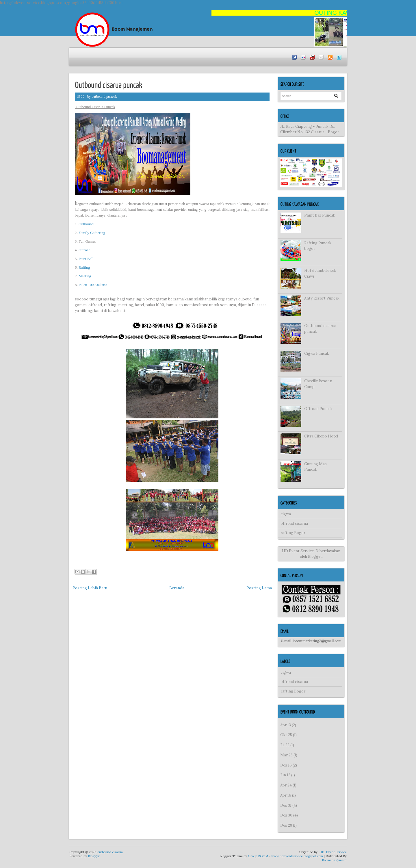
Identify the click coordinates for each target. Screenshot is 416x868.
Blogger (315, 556)
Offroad (84, 250)
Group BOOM (258, 856)
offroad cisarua (294, 523)
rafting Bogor (293, 533)
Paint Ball (86, 259)
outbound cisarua (110, 852)
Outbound (86, 224)
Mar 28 (286, 755)
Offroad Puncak (318, 409)
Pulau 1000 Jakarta (93, 285)
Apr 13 (286, 725)
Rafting (84, 267)
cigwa (286, 514)
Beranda (177, 588)
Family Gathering (92, 233)
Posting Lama (259, 588)
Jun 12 (285, 775)
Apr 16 (286, 795)
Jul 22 (285, 745)
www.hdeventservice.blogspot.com (297, 856)
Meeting (85, 276)
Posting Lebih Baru (90, 588)
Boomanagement (334, 860)
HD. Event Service (333, 852)
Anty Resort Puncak (322, 298)
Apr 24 (286, 785)
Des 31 (286, 805)
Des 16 (286, 765)
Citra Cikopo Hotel (321, 436)
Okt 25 (286, 735)
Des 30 (286, 815)
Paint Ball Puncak (320, 215)
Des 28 (286, 825)
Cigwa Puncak (317, 353)
